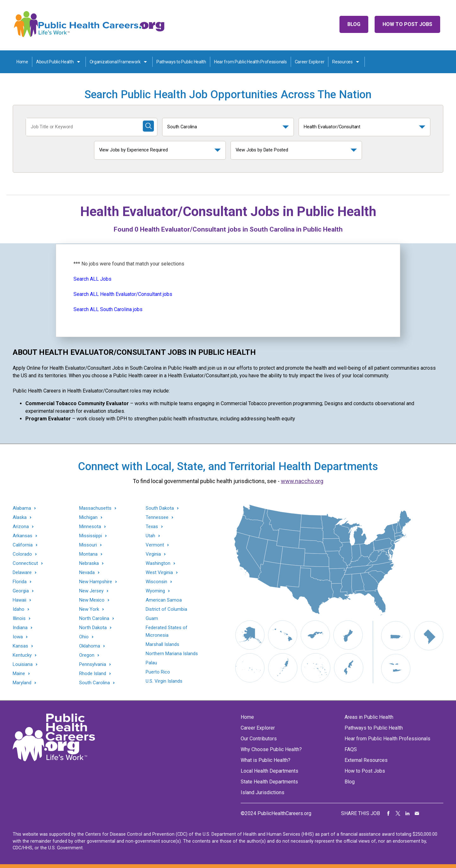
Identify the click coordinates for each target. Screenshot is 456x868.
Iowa (18, 637)
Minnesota (90, 527)
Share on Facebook (389, 814)
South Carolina (182, 127)
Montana (88, 554)
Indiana (20, 628)
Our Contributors (259, 739)
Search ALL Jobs (92, 279)
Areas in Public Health (369, 717)
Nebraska (89, 563)
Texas (152, 527)
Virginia (153, 554)
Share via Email (417, 814)
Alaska (20, 517)
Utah (150, 536)
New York (89, 609)
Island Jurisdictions (263, 792)
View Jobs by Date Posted (262, 150)
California (23, 545)
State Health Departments (269, 782)
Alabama (22, 508)
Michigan (88, 517)
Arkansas (22, 536)
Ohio (84, 637)
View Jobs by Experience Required (133, 150)
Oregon (87, 655)
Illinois (19, 619)
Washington (158, 563)
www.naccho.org (302, 481)
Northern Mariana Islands (172, 654)
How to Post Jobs (407, 24)
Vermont (155, 545)
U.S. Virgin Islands (164, 681)
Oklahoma (90, 646)
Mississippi (91, 536)
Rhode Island (93, 674)
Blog (354, 24)
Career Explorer (310, 62)
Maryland (22, 683)
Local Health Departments (269, 771)
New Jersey (91, 591)
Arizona (21, 527)
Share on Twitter (398, 814)
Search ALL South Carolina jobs (108, 309)
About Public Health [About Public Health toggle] (55, 62)
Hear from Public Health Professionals (250, 62)
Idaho (19, 609)
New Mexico (92, 600)
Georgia (21, 591)
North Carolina (94, 619)
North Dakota (93, 628)
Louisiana (23, 664)
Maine (19, 674)
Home (22, 62)
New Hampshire (96, 582)
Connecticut (25, 563)
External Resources (366, 760)
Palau (151, 663)
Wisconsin (156, 582)
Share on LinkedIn (408, 814)
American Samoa (164, 600)
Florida (20, 582)
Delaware (22, 573)
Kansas (20, 646)
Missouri (88, 545)
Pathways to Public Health (181, 62)
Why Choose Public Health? (271, 749)
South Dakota (160, 508)
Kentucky (22, 655)
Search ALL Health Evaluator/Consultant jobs (123, 294)
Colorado (22, 554)
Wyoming (155, 591)
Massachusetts (95, 508)
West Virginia (159, 573)
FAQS (351, 749)
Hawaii (19, 600)
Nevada (87, 573)
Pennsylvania (93, 664)
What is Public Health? (266, 760)
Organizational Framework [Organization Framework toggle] (115, 62)
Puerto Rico (158, 672)
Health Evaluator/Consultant (332, 127)
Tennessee (157, 517)
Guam (152, 618)
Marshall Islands (162, 644)
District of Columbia (166, 609)
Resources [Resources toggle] (342, 62)
